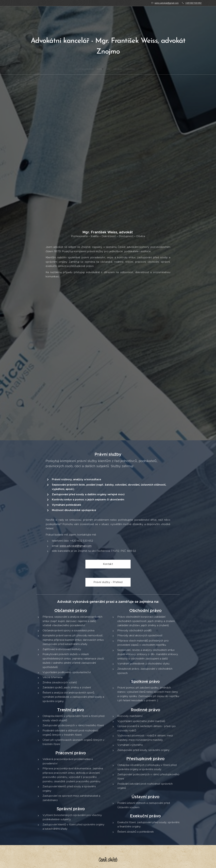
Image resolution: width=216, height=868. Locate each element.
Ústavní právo (145, 797)
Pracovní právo (71, 753)
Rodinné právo (145, 710)
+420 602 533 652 (193, 3)
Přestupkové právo (145, 759)
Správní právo (71, 809)
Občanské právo (71, 610)
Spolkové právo (145, 681)
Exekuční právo (145, 816)
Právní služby (108, 454)
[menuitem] (100, 69)
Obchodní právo (145, 610)
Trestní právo (71, 710)
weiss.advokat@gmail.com (167, 3)
